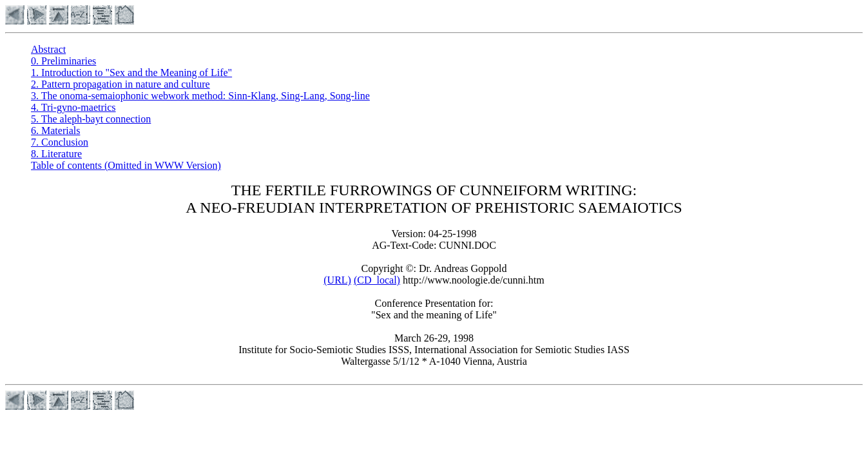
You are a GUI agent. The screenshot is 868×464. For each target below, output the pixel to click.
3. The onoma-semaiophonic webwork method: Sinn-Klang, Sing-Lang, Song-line (200, 96)
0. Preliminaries (63, 61)
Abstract (48, 49)
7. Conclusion (60, 142)
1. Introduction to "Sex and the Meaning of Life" (131, 72)
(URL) (337, 280)
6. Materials (55, 130)
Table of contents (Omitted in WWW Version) (126, 165)
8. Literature (56, 154)
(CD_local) (377, 280)
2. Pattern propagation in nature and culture (121, 84)
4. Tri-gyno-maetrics (73, 107)
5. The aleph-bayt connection (91, 119)
